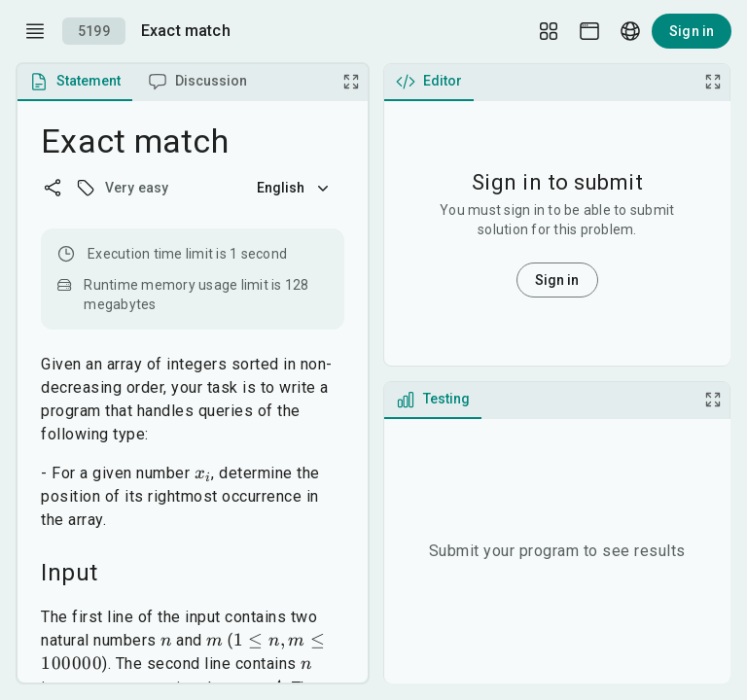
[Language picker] (630, 31)
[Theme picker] (589, 31)
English (295, 188)
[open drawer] (35, 31)
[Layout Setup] (549, 31)
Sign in (692, 31)
